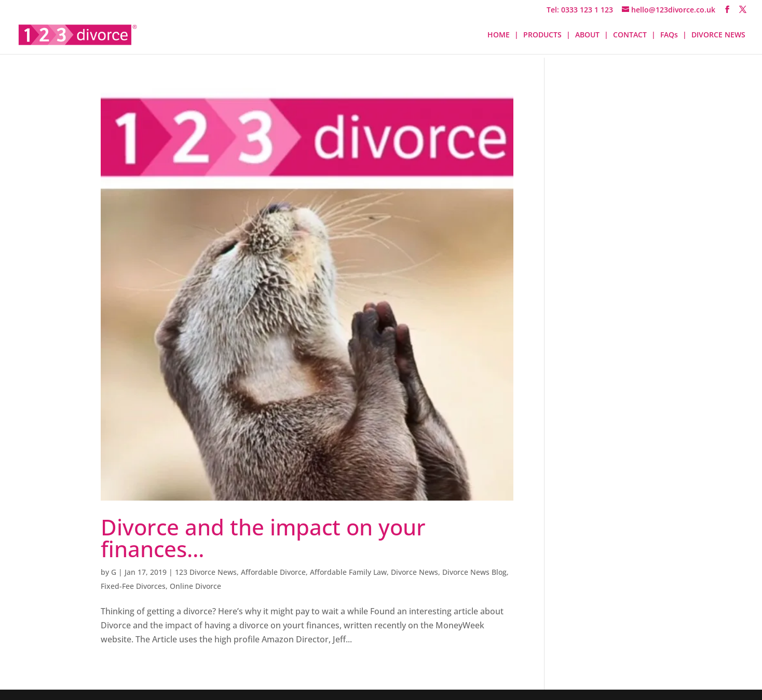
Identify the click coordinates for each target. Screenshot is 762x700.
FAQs (669, 35)
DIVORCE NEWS (718, 35)
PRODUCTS (542, 35)
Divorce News (414, 572)
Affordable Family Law (348, 572)
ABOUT (587, 35)
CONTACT (630, 35)
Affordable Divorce (273, 572)
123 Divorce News (206, 572)
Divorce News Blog (474, 572)
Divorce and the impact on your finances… (263, 538)
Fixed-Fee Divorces (133, 586)
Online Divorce (195, 586)
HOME (499, 35)
